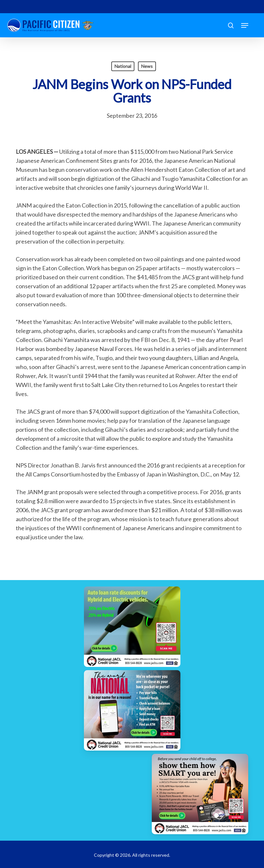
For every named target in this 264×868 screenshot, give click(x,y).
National (123, 66)
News (147, 66)
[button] (245, 25)
